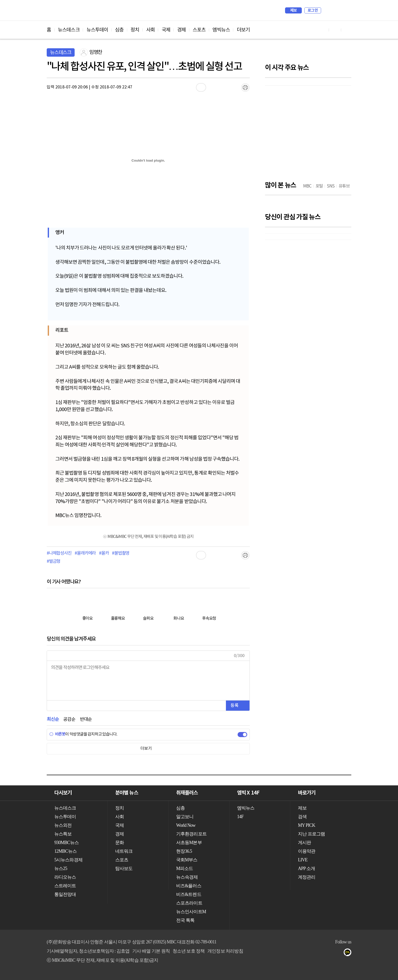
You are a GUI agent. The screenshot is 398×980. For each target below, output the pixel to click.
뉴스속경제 (187, 877)
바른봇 (57, 734)
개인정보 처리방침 (225, 951)
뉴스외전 (63, 825)
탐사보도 (124, 868)
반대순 (86, 719)
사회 (151, 30)
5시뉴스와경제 (68, 860)
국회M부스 (187, 860)
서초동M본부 (189, 843)
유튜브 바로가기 (323, 30)
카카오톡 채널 (349, 953)
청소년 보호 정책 (189, 951)
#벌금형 (53, 562)
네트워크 (124, 851)
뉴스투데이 (97, 30)
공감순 (69, 719)
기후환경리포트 (191, 834)
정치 (135, 30)
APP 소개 (306, 868)
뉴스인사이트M (191, 912)
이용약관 (307, 851)
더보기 (243, 30)
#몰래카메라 (85, 553)
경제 (181, 30)
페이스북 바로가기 (335, 30)
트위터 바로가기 (347, 30)
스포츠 (199, 30)
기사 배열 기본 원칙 (151, 951)
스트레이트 (65, 886)
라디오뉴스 (65, 877)
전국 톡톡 (185, 920)
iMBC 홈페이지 (346, 10)
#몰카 (104, 553)
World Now (186, 825)
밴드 (329, 953)
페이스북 (309, 953)
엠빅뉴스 (221, 30)
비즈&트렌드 (189, 894)
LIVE (303, 860)
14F (240, 817)
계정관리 (307, 877)
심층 (119, 30)
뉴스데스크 (69, 30)
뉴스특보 (63, 834)
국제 (166, 30)
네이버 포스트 (339, 953)
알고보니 (185, 817)
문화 (120, 843)
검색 (327, 10)
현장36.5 (184, 851)
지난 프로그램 (311, 834)
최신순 (53, 719)
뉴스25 (61, 868)
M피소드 (185, 868)
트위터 (319, 953)
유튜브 (298, 953)
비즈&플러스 (189, 886)
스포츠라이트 (189, 903)
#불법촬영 (121, 553)
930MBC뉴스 (67, 843)
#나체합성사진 (59, 553)
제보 (294, 10)
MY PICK (335, 10)
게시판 (304, 843)
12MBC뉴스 (65, 851)
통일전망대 (65, 894)
